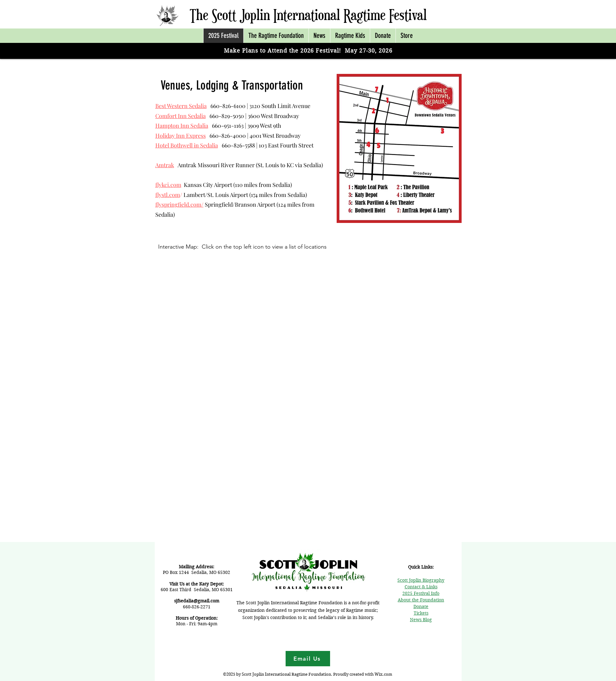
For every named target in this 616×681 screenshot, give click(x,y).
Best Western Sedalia (181, 106)
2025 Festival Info (421, 593)
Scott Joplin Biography (421, 580)
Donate (421, 606)
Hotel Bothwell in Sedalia (187, 145)
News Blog (421, 620)
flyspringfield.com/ (179, 204)
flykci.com (168, 185)
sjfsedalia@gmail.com (197, 601)
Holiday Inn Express (181, 136)
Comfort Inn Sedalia (181, 116)
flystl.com (168, 195)
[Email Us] (308, 659)
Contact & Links (421, 587)
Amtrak (165, 165)
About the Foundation (421, 600)
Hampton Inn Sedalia (182, 126)
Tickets (421, 613)
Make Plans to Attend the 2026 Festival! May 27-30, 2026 (308, 51)
